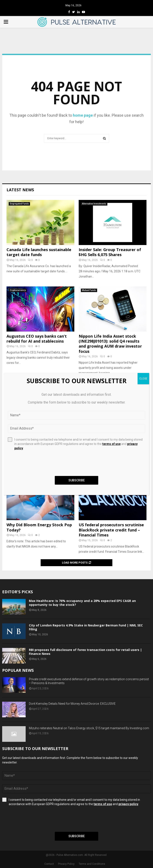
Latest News (20, 190)
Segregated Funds (19, 204)
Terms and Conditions (92, 864)
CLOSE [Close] (143, 379)
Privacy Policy (66, 864)
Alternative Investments (94, 204)
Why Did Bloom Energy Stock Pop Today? (39, 527)
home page (83, 115)
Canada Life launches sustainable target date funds (39, 252)
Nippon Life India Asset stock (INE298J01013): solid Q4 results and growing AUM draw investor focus (110, 344)
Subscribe (77, 836)
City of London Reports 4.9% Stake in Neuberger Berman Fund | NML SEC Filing (86, 627)
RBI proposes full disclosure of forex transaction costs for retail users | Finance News (85, 652)
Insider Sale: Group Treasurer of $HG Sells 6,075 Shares (110, 252)
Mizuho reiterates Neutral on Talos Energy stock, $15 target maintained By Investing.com (89, 728)
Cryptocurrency (18, 290)
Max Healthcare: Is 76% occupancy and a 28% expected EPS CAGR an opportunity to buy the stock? (82, 603)
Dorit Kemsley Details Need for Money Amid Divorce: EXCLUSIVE (72, 704)
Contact (49, 864)
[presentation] (35, 819)
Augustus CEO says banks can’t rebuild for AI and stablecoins (37, 339)
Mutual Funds (89, 290)
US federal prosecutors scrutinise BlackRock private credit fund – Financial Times (111, 530)
